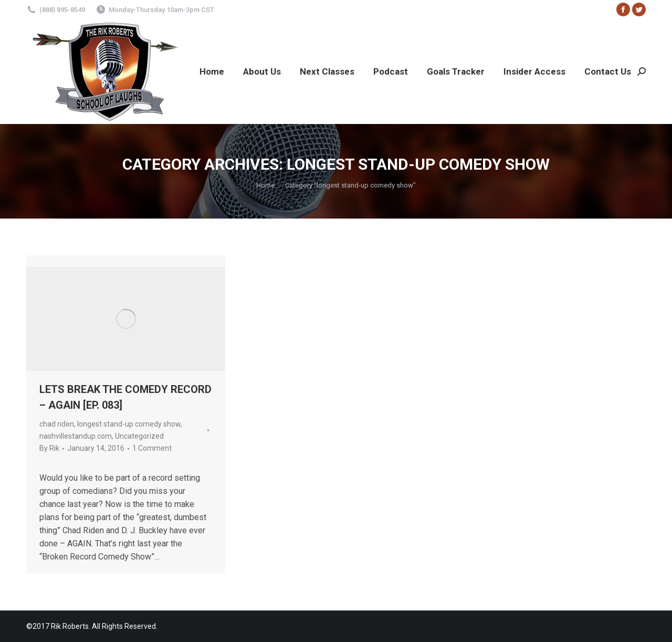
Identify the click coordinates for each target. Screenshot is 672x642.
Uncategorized (139, 436)
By (49, 448)
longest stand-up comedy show (129, 424)
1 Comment (152, 448)
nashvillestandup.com (76, 436)
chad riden (57, 424)
